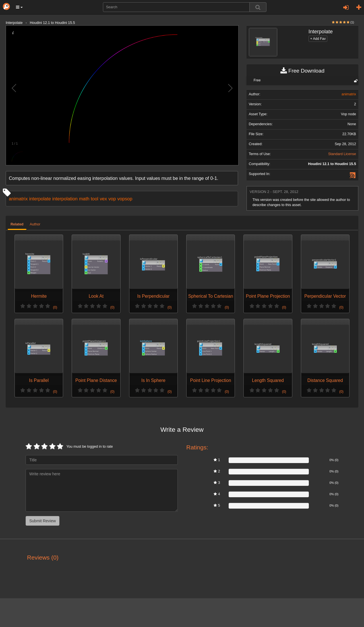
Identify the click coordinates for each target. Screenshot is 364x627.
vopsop (125, 199)
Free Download (302, 71)
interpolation (65, 199)
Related (17, 224)
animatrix (18, 199)
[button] (19, 7)
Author (35, 224)
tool (94, 199)
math (84, 199)
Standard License (342, 154)
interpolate (40, 199)
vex (103, 199)
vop (112, 199)
